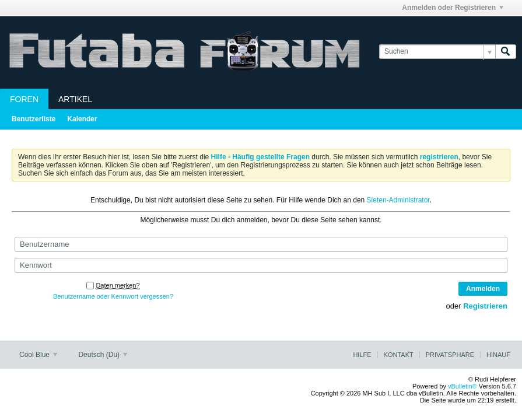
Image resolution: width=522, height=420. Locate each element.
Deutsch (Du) (103, 355)
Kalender (82, 119)
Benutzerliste (34, 119)
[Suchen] (437, 52)
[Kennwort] (261, 265)
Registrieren (485, 306)
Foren (24, 99)
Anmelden (483, 289)
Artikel (75, 99)
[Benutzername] (261, 244)
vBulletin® (463, 386)
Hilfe (362, 355)
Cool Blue (38, 355)
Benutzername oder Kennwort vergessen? (113, 296)
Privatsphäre (450, 355)
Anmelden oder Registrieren (453, 8)
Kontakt (399, 355)
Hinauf (498, 355)
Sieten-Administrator (398, 200)
